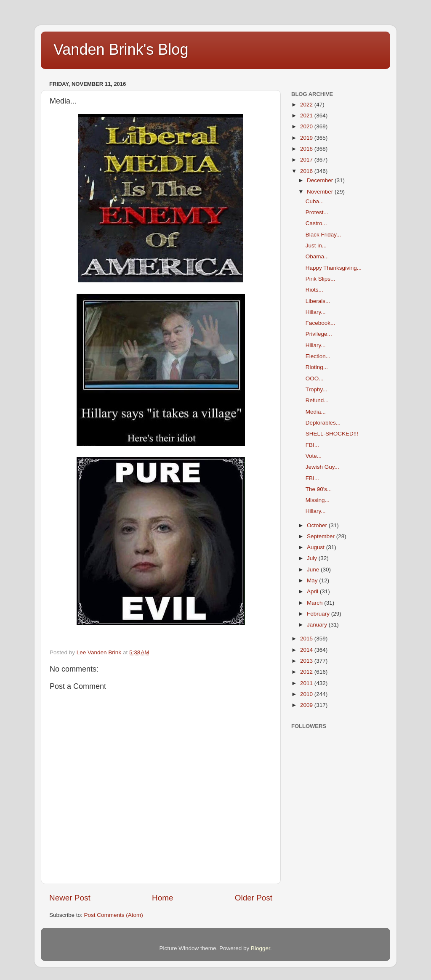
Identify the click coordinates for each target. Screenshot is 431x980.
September (322, 536)
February (319, 614)
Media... (316, 412)
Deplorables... (323, 423)
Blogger (261, 948)
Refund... (317, 400)
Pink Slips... (321, 279)
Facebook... (321, 323)
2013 (307, 661)
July (313, 558)
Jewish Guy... (322, 467)
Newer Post (70, 898)
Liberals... (318, 301)
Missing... (318, 500)
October (318, 525)
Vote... (314, 456)
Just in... (316, 246)
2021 (307, 116)
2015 (307, 639)
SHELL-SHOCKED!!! (332, 434)
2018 (307, 149)
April (313, 591)
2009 (307, 705)
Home (162, 898)
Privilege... (319, 334)
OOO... (315, 378)
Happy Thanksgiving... (334, 268)
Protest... (317, 212)
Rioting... (317, 367)
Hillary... (316, 312)
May (313, 580)
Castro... (316, 223)
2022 (307, 105)
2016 (307, 171)
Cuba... (315, 201)
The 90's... (319, 489)
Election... (318, 356)
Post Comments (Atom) (114, 915)
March (315, 603)
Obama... (317, 256)
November (321, 192)
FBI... (312, 445)
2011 (307, 683)
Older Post (254, 898)
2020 (307, 126)
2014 (307, 650)
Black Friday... (323, 235)
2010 (307, 694)
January (318, 625)
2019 (307, 138)
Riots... (314, 290)
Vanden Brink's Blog (121, 49)
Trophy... (317, 389)
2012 (307, 672)
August (317, 547)
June (314, 570)
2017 (307, 160)
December (321, 180)
